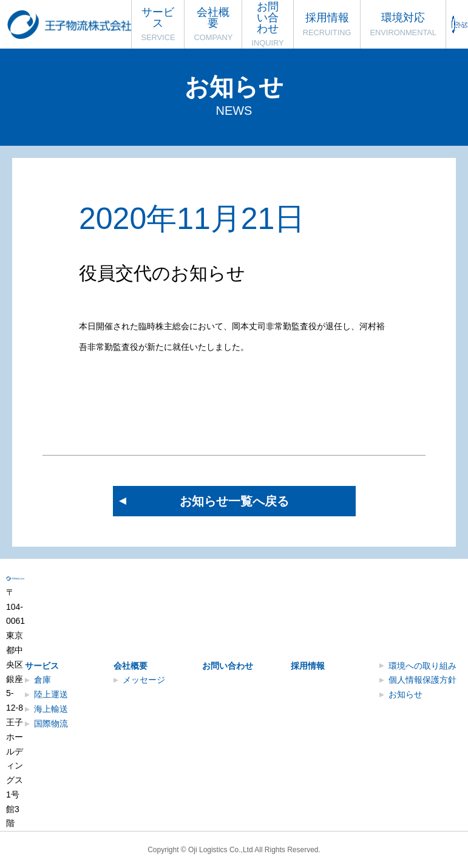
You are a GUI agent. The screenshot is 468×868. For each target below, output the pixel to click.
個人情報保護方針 (422, 680)
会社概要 (131, 666)
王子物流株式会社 (71, 25)
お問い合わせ (228, 666)
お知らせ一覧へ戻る (234, 501)
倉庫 (42, 680)
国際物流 (51, 723)
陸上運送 (51, 694)
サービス (42, 666)
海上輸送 (51, 709)
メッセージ (144, 680)
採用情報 (308, 666)
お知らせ (405, 694)
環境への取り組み (422, 666)
